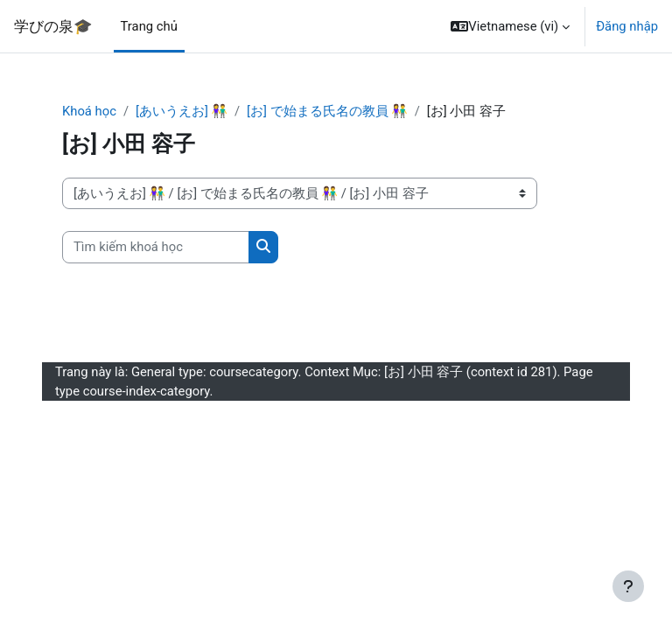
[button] (510, 26)
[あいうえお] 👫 (182, 111)
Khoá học (89, 111)
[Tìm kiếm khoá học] (156, 247)
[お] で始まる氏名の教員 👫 (327, 111)
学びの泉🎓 (53, 26)
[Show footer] (628, 586)
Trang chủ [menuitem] (149, 26)
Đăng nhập (627, 26)
